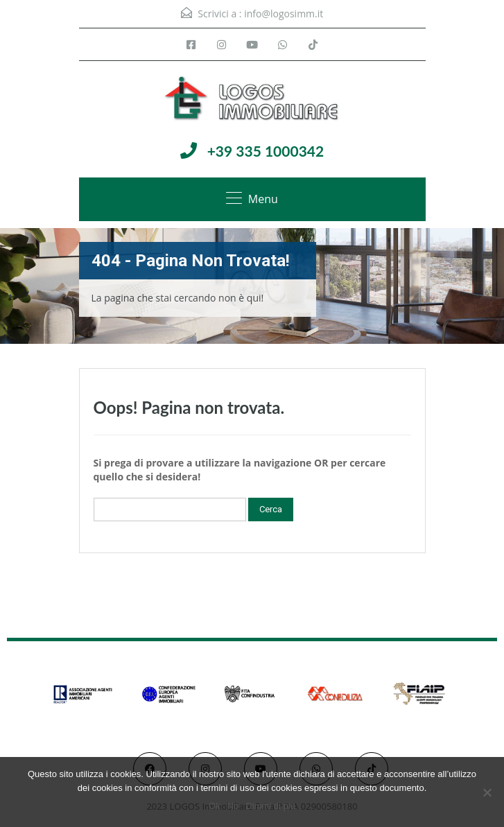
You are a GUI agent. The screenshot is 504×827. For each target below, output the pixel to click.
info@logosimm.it (284, 14)
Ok (215, 806)
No (233, 806)
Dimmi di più (270, 806)
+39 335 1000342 (266, 151)
